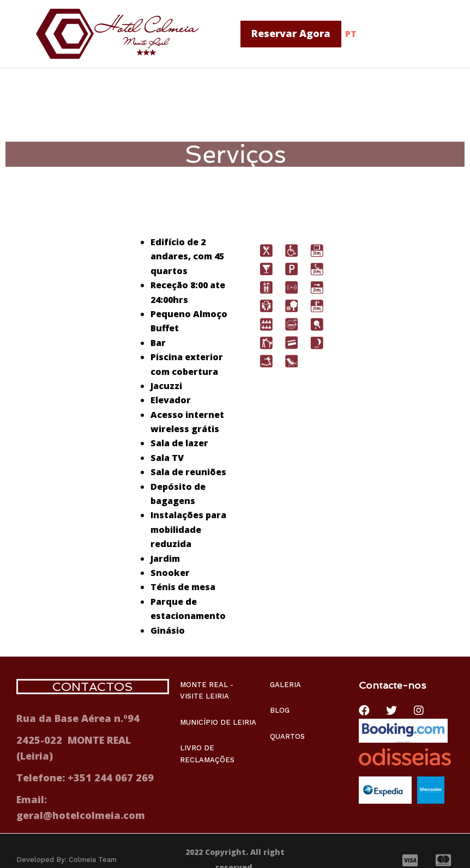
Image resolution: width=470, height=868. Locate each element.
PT (351, 34)
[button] (291, 34)
